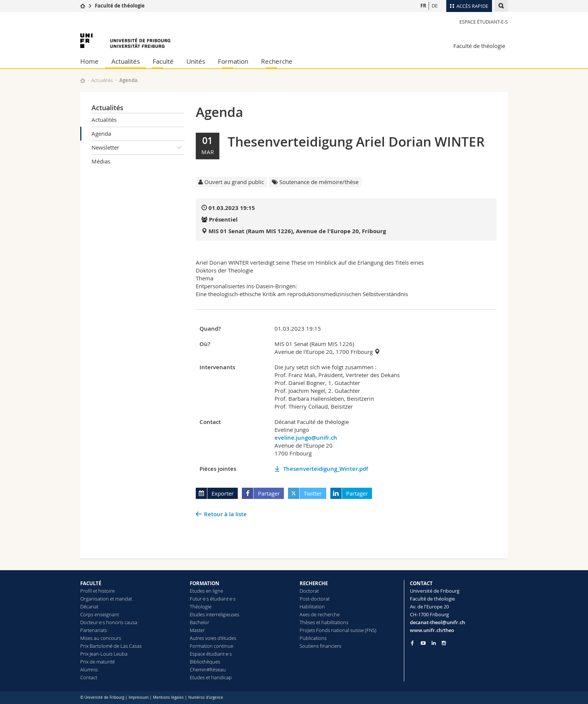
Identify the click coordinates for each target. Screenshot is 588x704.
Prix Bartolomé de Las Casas (111, 646)
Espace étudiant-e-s (484, 22)
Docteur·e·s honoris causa (109, 622)
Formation (233, 61)
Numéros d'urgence (206, 697)
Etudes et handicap (211, 677)
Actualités (126, 61)
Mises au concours (101, 638)
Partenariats (94, 630)
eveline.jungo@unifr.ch (306, 438)
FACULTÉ (91, 583)
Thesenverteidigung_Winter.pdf (325, 469)
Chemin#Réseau (208, 670)
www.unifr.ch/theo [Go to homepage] (432, 630)
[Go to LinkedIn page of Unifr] (434, 643)
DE (435, 6)
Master (197, 630)
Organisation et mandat (106, 599)
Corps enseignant (100, 614)
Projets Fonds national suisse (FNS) (338, 630)
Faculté (163, 61)
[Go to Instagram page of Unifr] (444, 643)
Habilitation (312, 607)
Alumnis (89, 670)
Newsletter (138, 148)
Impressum (139, 697)
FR (423, 6)
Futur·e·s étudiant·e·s (213, 599)
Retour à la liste (225, 514)
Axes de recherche (320, 614)
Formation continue (211, 646)
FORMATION (205, 583)
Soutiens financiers (320, 646)
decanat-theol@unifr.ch (437, 622)
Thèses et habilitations (324, 622)
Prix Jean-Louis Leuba (104, 654)
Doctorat (309, 591)
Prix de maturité (97, 662)
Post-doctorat (315, 599)
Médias (101, 161)
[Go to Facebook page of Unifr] (412, 643)
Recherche (277, 61)
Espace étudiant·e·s (211, 654)
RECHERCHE (314, 583)
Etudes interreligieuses (214, 614)
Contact (89, 677)
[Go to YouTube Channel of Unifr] (423, 643)
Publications (313, 638)
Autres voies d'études (213, 638)
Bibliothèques (205, 662)
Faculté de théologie (120, 6)
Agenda (101, 133)
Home (89, 61)
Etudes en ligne (206, 591)
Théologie (201, 607)
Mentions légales (168, 697)
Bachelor (199, 622)
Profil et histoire (97, 591)
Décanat (89, 607)
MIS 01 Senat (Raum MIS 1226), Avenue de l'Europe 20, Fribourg (297, 231)
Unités (196, 61)
